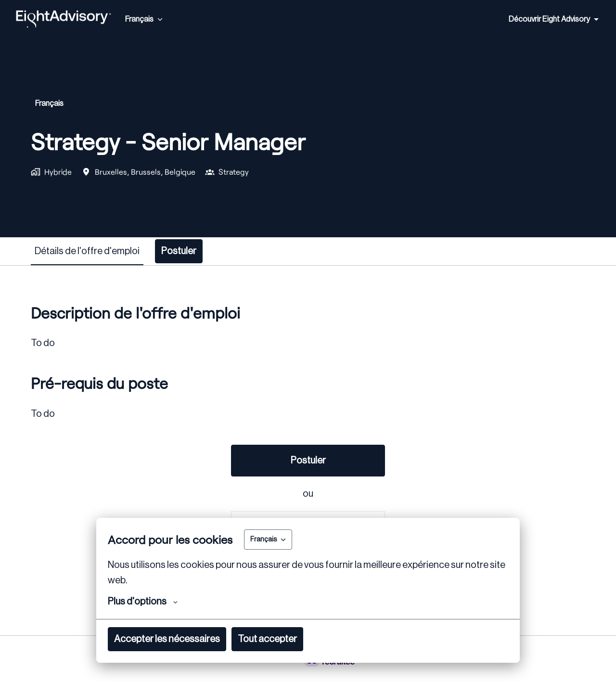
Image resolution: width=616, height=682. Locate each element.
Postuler (308, 461)
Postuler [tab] (179, 251)
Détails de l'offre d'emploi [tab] (87, 251)
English (86, 103)
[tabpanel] (308, 450)
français (49, 103)
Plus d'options (143, 602)
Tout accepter (267, 639)
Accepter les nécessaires (167, 639)
